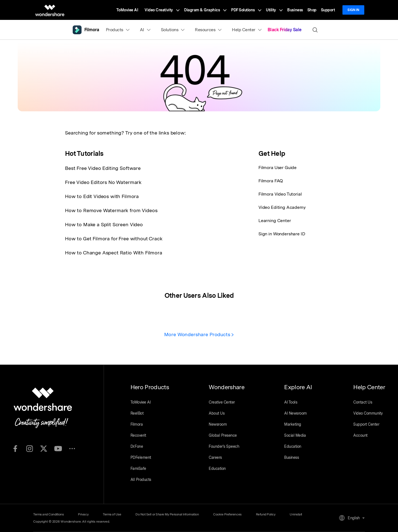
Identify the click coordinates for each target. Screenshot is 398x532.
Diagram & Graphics (205, 10)
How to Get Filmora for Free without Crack (114, 239)
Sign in (353, 10)
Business (295, 10)
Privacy (83, 514)
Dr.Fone (137, 446)
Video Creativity (162, 10)
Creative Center (222, 402)
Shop (312, 10)
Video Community (368, 413)
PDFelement (141, 457)
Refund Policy (266, 514)
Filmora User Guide (277, 168)
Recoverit (138, 435)
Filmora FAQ (271, 181)
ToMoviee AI (127, 10)
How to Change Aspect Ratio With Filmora (114, 253)
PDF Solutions (246, 10)
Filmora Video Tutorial (280, 194)
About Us (217, 413)
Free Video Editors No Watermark (103, 182)
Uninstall (296, 514)
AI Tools (291, 402)
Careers (215, 457)
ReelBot (137, 413)
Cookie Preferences (227, 514)
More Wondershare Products (199, 334)
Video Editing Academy (282, 207)
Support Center (366, 424)
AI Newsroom (295, 413)
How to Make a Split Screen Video (104, 224)
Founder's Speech (224, 446)
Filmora (137, 424)
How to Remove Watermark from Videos (111, 210)
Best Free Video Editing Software (103, 168)
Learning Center (275, 221)
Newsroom (218, 424)
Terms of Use (112, 514)
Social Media (295, 435)
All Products (141, 480)
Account (360, 435)
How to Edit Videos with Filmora (102, 196)
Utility (274, 10)
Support (328, 10)
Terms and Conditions (48, 514)
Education (217, 468)
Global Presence (223, 435)
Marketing (293, 424)
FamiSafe (138, 468)
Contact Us (363, 402)
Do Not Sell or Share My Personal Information (167, 514)
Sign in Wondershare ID (282, 234)
